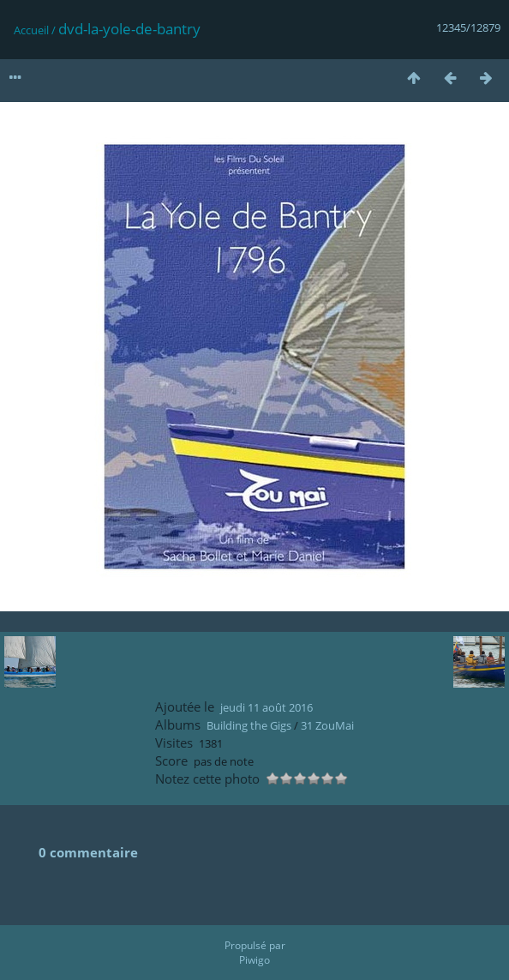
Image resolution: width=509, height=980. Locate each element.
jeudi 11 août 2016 (266, 707)
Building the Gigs (249, 725)
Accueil (31, 30)
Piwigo (254, 960)
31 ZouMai (327, 725)
